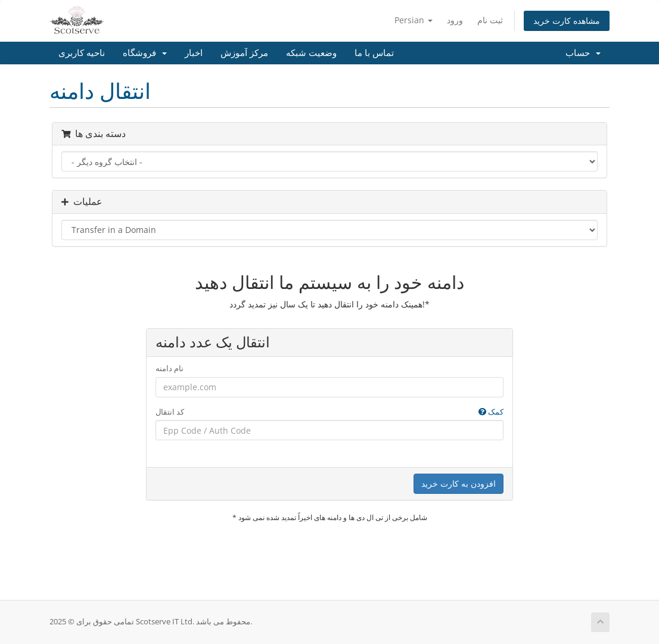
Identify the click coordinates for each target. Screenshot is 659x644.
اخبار (194, 53)
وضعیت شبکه (311, 53)
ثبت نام (490, 20)
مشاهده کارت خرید (567, 21)
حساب (583, 53)
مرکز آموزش (244, 53)
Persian (414, 20)
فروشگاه (145, 53)
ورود (455, 20)
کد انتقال (330, 412)
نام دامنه (170, 368)
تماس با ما (374, 53)
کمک (491, 412)
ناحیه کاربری (82, 53)
